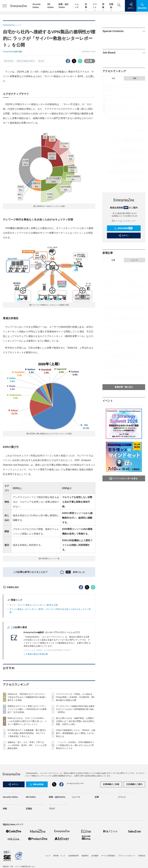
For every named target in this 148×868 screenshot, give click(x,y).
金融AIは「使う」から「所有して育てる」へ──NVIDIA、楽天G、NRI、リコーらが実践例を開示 (27, 797)
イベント (95, 6)
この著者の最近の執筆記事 (36, 706)
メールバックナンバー (124, 221)
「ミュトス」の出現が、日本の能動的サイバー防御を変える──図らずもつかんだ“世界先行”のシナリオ (75, 797)
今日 (113, 78)
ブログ (52, 861)
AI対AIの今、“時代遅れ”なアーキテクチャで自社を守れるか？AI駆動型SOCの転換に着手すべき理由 (27, 749)
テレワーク (9, 61)
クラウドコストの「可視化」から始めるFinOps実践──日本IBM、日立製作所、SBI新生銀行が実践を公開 (75, 749)
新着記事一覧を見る (124, 387)
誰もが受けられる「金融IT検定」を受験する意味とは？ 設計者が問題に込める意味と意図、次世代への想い (75, 773)
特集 (103, 6)
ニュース (134, 260)
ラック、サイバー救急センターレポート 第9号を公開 (34, 657)
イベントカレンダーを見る (123, 478)
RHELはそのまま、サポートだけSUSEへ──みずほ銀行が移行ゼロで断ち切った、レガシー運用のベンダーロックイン (27, 773)
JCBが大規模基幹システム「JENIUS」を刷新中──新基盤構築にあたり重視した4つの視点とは (76, 785)
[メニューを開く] (5, 6)
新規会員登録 (123, 228)
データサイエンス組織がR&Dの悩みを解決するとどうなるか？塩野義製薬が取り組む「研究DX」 (75, 761)
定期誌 (111, 6)
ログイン (123, 236)
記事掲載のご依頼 (111, 836)
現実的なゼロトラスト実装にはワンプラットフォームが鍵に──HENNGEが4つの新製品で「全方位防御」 (27, 761)
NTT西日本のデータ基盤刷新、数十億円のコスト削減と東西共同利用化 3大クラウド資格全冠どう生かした (27, 785)
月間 (134, 78)
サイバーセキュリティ (26, 61)
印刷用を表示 (11, 639)
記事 (86, 6)
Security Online (10, 849)
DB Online (31, 849)
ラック (41, 61)
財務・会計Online (57, 849)
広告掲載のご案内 (134, 836)
